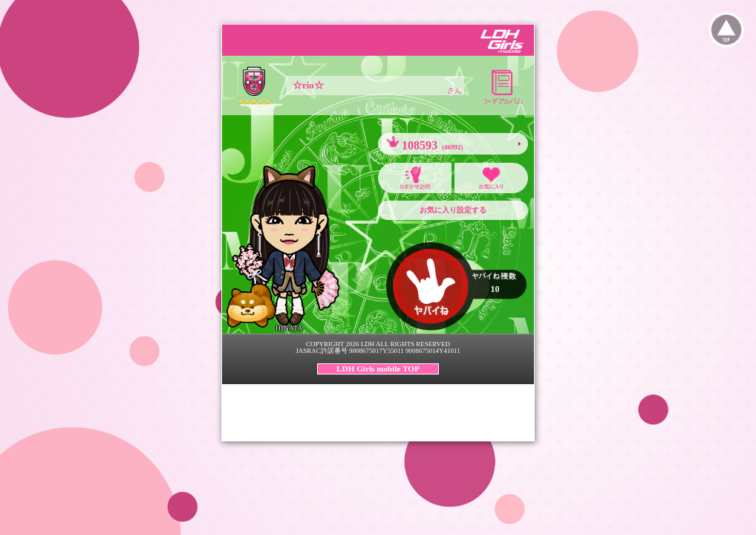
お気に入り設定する (453, 210)
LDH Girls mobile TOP (378, 369)
